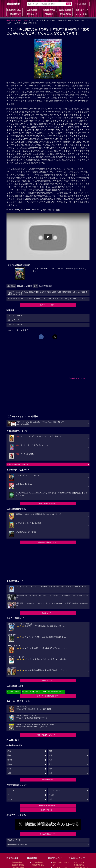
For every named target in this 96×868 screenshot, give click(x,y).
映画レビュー (47, 680)
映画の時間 (11, 20)
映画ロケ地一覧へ (47, 810)
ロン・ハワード (13, 320)
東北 (51, 760)
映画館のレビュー (39, 865)
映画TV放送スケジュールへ (47, 735)
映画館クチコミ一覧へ (47, 806)
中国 (9, 769)
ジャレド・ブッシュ (15, 325)
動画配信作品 (64, 14)
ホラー (51, 799)
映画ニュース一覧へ (47, 305)
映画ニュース (31, 14)
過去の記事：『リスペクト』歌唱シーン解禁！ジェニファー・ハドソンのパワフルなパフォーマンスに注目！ (47, 299)
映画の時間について (47, 834)
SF (8, 795)
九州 (9, 773)
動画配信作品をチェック (47, 542)
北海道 (10, 760)
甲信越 (10, 764)
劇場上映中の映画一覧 (47, 503)
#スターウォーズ (13, 692)
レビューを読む (81, 14)
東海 (51, 755)
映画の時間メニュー (15, 10)
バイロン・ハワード (15, 316)
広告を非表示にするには (78, 378)
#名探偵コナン (28, 692)
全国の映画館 (37, 862)
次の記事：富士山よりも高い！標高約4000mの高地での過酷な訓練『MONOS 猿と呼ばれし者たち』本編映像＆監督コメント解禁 (47, 293)
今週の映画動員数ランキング (18, 464)
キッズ (51, 795)
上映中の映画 (31, 10)
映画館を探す (15, 14)
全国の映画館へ (47, 779)
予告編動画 (48, 14)
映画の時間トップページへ (17, 844)
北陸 (51, 764)
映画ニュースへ (47, 613)
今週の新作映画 (48, 10)
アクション (12, 790)
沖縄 (51, 773)
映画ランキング (81, 10)
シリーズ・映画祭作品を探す (47, 696)
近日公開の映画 (64, 10)
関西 (9, 755)
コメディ (11, 799)
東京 (9, 751)
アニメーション (55, 790)
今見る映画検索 (81, 4)
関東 (51, 751)
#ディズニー (40, 692)
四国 (51, 769)
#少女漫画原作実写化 (55, 692)
